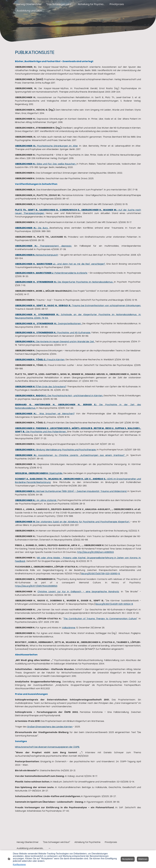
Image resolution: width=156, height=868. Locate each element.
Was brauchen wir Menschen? (45, 414)
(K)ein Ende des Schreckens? (41, 387)
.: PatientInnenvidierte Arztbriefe (51, 273)
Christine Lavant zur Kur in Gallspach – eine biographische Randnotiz (78, 592)
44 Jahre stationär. (36, 500)
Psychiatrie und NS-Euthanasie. (53, 333)
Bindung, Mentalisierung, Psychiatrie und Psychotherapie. (56, 450)
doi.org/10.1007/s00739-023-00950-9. (101, 574)
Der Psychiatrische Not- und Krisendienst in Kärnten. (59, 396)
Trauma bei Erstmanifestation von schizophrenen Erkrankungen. (78, 306)
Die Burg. (32, 228)
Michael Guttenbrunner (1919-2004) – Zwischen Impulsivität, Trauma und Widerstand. (71, 491)
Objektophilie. (39, 473)
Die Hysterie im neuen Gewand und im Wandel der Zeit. (55, 342)
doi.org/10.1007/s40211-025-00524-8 (114, 604)
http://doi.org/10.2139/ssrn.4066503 (95, 552)
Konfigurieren (19, 865)
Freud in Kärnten (40, 360)
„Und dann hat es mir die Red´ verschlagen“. (60, 264)
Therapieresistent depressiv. (43, 246)
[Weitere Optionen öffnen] (50, 11)
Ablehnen (143, 859)
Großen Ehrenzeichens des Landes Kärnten (50, 727)
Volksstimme (69, 628)
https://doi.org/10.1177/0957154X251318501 (36, 586)
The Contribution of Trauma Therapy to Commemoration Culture (100, 619)
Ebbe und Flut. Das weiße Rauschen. (46, 164)
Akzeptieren (128, 859)
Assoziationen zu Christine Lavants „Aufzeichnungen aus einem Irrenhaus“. (71, 455)
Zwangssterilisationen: (49, 324)
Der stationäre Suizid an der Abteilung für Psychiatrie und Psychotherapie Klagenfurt (73, 522)
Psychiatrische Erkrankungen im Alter (46, 146)
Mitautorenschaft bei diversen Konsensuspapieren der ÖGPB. (47, 747)
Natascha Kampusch (37, 255)
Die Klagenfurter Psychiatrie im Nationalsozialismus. (65, 282)
